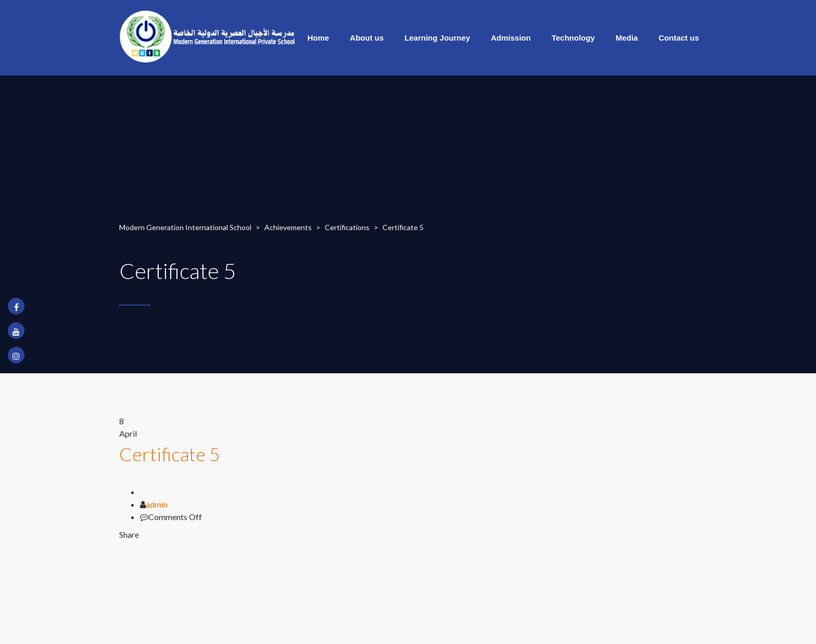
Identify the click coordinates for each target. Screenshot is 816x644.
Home (318, 38)
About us (367, 38)
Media (627, 38)
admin (157, 504)
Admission (511, 38)
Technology (573, 38)
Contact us (679, 38)
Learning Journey (437, 38)
